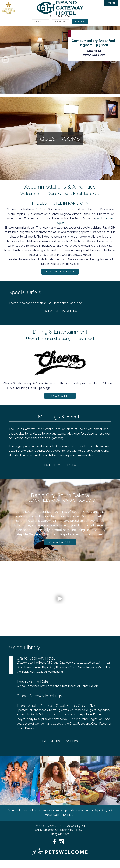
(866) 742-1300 (60, 16)
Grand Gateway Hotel (60, 8)
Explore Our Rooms (60, 272)
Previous (10, 788)
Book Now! (80, 21)
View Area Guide (60, 548)
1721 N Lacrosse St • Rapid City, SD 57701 (60, 838)
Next (118, 788)
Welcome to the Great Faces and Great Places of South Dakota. (64, 690)
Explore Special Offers (60, 313)
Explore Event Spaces (60, 469)
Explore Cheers (60, 399)
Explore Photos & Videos (60, 748)
